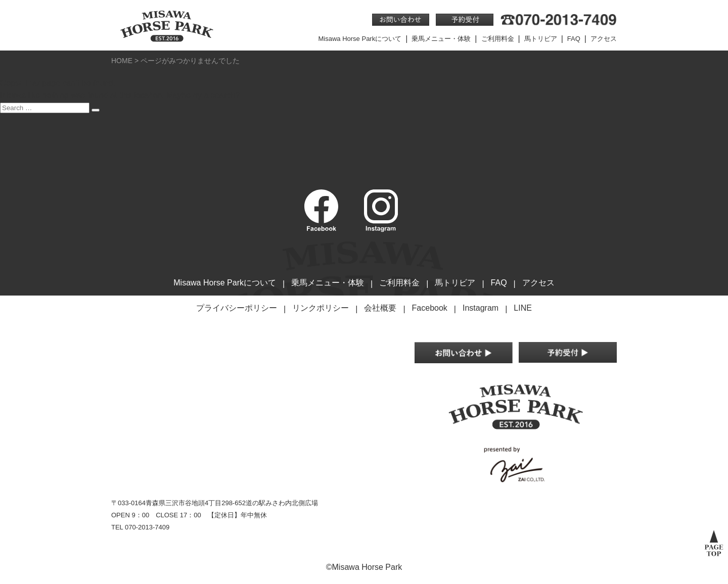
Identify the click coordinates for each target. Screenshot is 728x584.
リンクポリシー (321, 308)
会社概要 (380, 308)
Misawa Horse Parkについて (360, 39)
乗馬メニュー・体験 (441, 39)
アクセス (604, 39)
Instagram (481, 308)
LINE (523, 308)
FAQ (574, 39)
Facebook (430, 308)
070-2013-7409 (147, 527)
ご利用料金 (498, 39)
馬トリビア (541, 39)
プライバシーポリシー (237, 308)
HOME (122, 61)
